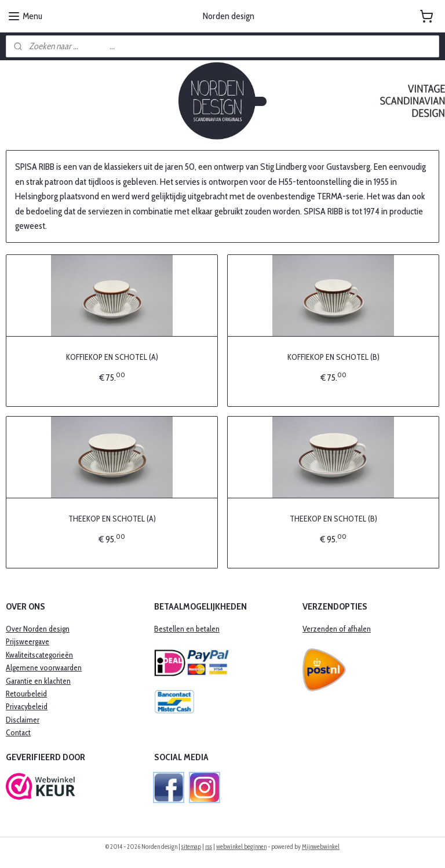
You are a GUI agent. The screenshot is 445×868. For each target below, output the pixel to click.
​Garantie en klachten (38, 681)
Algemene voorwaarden (44, 668)
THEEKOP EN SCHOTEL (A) (112, 519)
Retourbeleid (26, 694)
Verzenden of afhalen (337, 629)
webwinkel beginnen (241, 847)
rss (209, 847)
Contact (18, 732)
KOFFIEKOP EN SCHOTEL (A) (112, 357)
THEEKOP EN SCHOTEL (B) (333, 519)
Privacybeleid (27, 706)
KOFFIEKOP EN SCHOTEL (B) (333, 357)
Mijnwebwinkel (321, 847)
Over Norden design (38, 629)
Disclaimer (23, 720)
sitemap (191, 847)
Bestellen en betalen (187, 629)
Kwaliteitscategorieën (39, 655)
